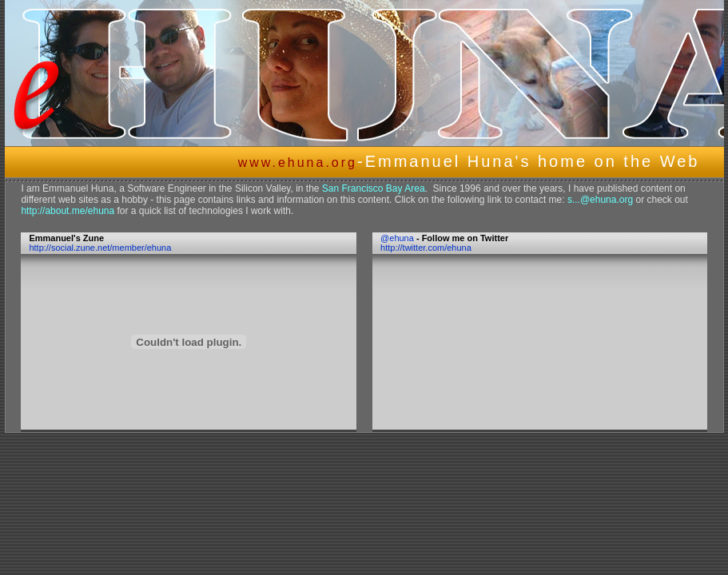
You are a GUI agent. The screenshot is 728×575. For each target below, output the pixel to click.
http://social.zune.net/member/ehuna (100, 248)
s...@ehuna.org (600, 200)
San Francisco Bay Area (374, 188)
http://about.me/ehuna (68, 211)
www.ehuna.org (298, 163)
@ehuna (397, 238)
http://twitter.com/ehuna (426, 248)
